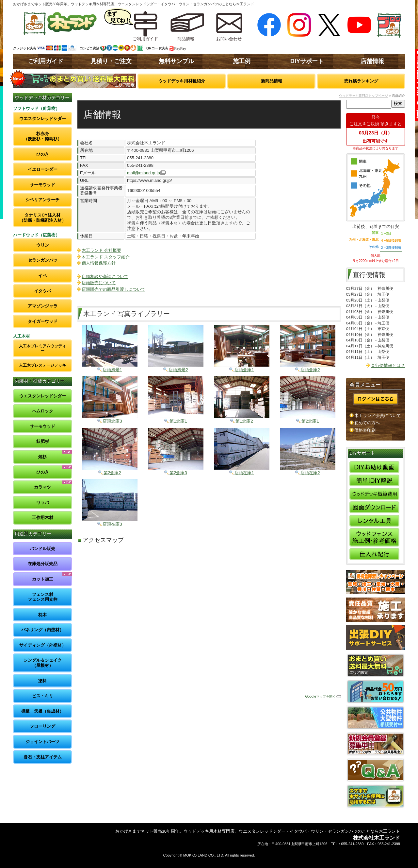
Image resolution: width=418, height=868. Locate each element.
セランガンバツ (43, 260)
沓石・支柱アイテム (43, 757)
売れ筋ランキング (361, 81)
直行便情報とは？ (388, 365)
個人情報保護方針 (99, 263)
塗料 (42, 681)
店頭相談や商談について (105, 277)
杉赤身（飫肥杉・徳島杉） (43, 136)
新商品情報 (272, 81)
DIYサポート (307, 61)
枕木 (42, 615)
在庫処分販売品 (43, 564)
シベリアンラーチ (42, 200)
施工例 (242, 61)
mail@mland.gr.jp (144, 173)
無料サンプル (176, 61)
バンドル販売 (42, 549)
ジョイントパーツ (42, 742)
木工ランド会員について (378, 416)
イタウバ (42, 291)
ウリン (43, 245)
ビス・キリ (43, 696)
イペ (42, 276)
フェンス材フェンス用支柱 (43, 597)
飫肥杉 (43, 441)
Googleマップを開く (320, 696)
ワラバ (43, 503)
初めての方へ (367, 423)
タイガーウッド (43, 321)
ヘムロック (43, 411)
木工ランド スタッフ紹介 (106, 257)
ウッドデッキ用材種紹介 (182, 81)
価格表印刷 (365, 430)
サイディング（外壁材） (43, 645)
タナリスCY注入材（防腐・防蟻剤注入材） (43, 218)
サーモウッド (42, 185)
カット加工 (43, 579)
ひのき (43, 154)
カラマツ (42, 487)
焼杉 (42, 457)
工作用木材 (43, 518)
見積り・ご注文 (111, 61)
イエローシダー (43, 169)
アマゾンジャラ (43, 306)
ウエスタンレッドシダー (43, 119)
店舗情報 (372, 61)
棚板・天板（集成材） (42, 711)
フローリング (42, 726)
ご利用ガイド (46, 61)
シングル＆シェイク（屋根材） (43, 663)
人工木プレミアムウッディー (42, 348)
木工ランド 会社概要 (101, 250)
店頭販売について (99, 283)
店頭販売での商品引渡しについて (113, 289)
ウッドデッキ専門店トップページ (363, 96)
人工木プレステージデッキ (42, 365)
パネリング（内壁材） (42, 630)
